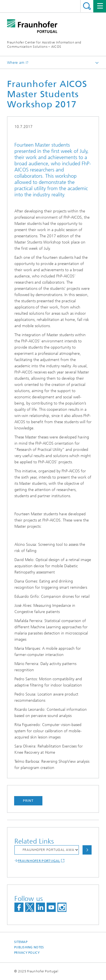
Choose (87, 850)
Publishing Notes (29, 947)
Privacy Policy (27, 953)
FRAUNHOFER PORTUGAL (39, 861)
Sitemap (21, 942)
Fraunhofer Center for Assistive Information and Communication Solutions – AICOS (44, 44)
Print (28, 801)
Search (87, 6)
